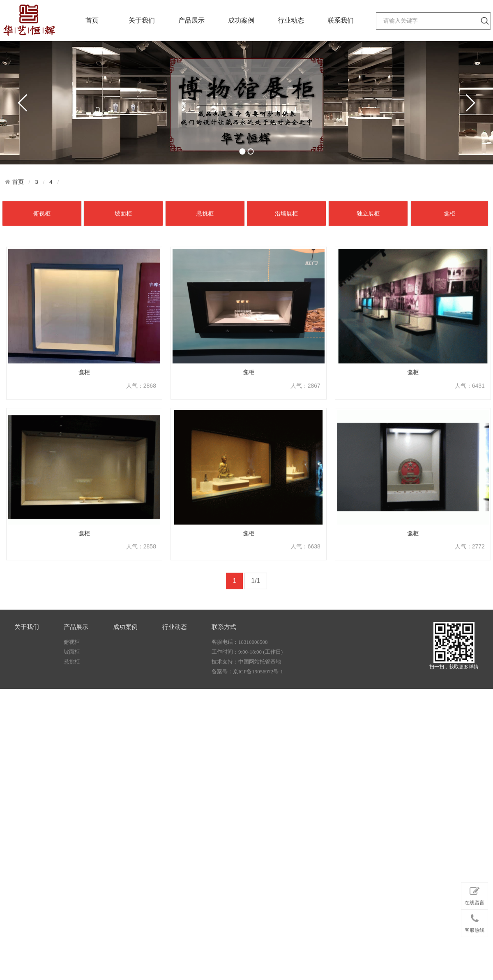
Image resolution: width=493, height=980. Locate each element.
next (470, 103)
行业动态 (291, 20)
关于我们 (142, 20)
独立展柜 (368, 294)
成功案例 (241, 20)
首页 (92, 20)
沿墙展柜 (286, 294)
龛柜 (449, 294)
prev (23, 103)
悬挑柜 (205, 294)
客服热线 (475, 939)
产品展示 (191, 20)
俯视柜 (42, 294)
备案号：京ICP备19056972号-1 (247, 695)
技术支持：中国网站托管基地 (246, 685)
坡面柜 (123, 294)
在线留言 (475, 912)
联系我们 (341, 20)
